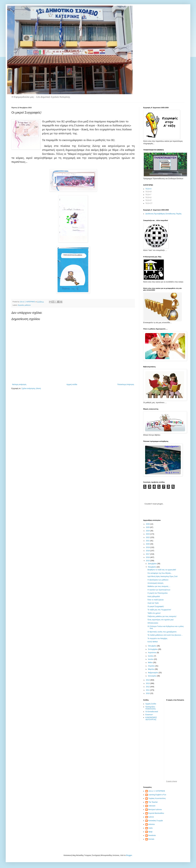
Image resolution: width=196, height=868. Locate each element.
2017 (148, 554)
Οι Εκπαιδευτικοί (152, 712)
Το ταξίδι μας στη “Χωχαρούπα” (159, 610)
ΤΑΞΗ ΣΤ (149, 203)
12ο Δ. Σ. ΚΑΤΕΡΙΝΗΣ (157, 791)
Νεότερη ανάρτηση (19, 384)
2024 (148, 531)
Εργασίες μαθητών (24, 305)
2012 (148, 687)
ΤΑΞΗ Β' (149, 192)
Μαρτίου (151, 669)
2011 (148, 690)
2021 (148, 541)
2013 (148, 683)
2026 (148, 524)
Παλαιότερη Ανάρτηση (126, 384)
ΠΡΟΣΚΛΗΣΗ (153, 623)
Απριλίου (152, 666)
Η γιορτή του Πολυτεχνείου (158, 593)
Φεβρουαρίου (153, 673)
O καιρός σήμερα (172, 781)
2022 (148, 537)
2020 (148, 544)
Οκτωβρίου (152, 646)
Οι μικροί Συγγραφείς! (156, 606)
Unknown (152, 806)
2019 (148, 547)
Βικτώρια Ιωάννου (155, 810)
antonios (151, 824)
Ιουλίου (151, 656)
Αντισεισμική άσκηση (155, 583)
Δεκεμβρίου (153, 564)
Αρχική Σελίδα (151, 704)
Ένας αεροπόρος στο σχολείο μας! (161, 620)
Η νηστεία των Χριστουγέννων (159, 590)
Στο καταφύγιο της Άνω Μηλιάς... (160, 573)
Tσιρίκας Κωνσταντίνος (157, 798)
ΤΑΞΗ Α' (149, 189)
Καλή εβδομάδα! (154, 597)
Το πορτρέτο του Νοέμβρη (157, 638)
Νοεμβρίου (152, 567)
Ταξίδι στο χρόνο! (154, 613)
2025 (148, 527)
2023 (148, 534)
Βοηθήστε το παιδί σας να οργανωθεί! (162, 570)
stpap (150, 832)
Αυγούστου (152, 653)
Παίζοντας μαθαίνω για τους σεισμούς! (162, 616)
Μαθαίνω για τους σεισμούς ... (159, 586)
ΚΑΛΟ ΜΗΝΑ (153, 642)
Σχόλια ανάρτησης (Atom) (31, 388)
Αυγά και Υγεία (153, 603)
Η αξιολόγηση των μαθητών (158, 580)
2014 (148, 680)
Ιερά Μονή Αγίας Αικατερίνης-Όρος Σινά (163, 576)
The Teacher (153, 802)
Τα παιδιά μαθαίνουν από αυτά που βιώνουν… (165, 635)
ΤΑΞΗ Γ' (148, 195)
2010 (148, 693)
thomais (151, 839)
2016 (148, 557)
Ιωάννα (151, 817)
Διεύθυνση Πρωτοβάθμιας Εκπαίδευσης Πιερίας (163, 214)
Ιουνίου (151, 659)
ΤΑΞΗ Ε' (149, 200)
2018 (148, 551)
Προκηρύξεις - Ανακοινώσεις (151, 708)
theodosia (152, 835)
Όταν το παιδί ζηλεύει (156, 600)
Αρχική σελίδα (72, 384)
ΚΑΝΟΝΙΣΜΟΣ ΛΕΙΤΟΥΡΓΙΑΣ (151, 718)
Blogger (129, 855)
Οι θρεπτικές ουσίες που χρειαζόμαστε (162, 632)
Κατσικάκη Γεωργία (156, 821)
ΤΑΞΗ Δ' (149, 198)
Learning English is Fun (157, 795)
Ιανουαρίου (152, 676)
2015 (148, 561)
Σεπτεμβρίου (153, 649)
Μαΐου (151, 663)
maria (150, 828)
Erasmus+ (149, 715)
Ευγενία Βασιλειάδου (156, 813)
